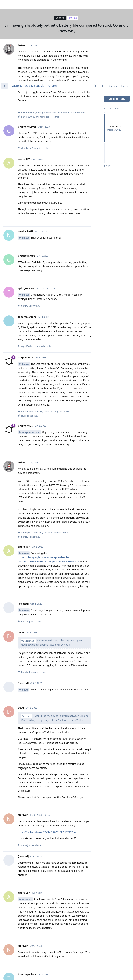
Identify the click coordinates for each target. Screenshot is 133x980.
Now (107, 85)
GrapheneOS (29, 932)
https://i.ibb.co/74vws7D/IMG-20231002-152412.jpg (48, 751)
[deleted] (30, 559)
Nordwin (27, 818)
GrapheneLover (31, 351)
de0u (25, 608)
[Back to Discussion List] (4, 4)
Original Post (111, 27)
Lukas (25, 157)
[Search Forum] (95, 4)
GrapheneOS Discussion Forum (34, 4)
